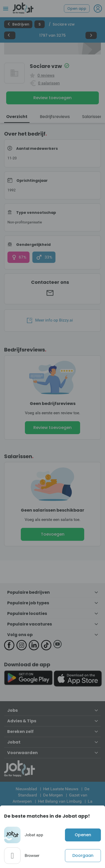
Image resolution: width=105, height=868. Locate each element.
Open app (77, 9)
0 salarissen (49, 83)
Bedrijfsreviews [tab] (55, 117)
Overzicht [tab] (17, 117)
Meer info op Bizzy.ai (50, 320)
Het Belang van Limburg (60, 801)
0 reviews (46, 75)
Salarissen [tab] (92, 117)
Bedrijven (18, 24)
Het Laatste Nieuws (61, 789)
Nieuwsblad (26, 789)
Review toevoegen (52, 98)
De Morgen (53, 795)
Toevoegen (53, 534)
